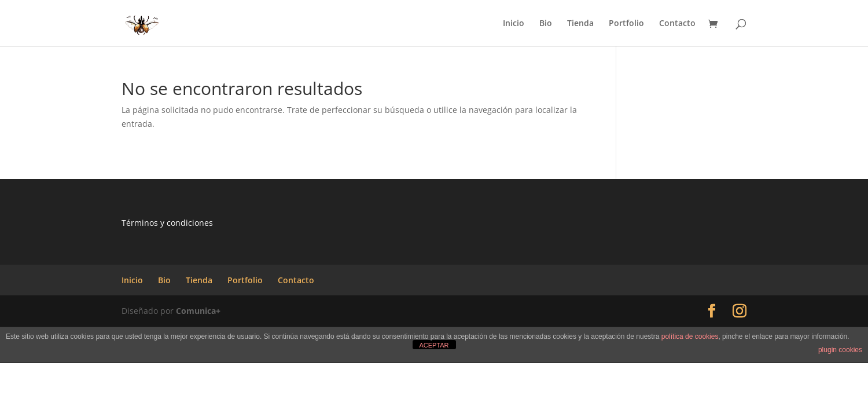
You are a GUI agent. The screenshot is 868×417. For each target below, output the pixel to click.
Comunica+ (198, 311)
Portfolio (626, 24)
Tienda (580, 24)
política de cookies (690, 336)
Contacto (677, 24)
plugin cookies (840, 350)
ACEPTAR (434, 345)
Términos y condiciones (167, 223)
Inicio (514, 24)
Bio (546, 24)
